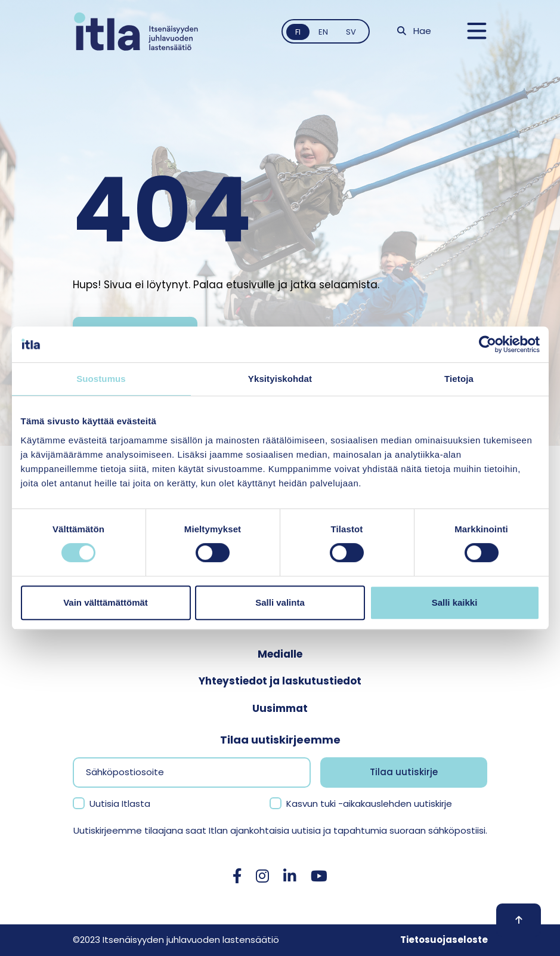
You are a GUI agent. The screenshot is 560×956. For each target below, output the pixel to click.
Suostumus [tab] (101, 379)
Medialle (280, 654)
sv (351, 32)
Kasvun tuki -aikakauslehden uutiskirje (369, 804)
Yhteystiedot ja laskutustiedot (280, 681)
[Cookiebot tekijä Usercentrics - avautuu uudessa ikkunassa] (488, 344)
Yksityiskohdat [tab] (280, 379)
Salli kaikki (455, 602)
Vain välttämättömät (106, 602)
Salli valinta (280, 602)
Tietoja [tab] (459, 379)
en (323, 32)
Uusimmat (280, 708)
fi (298, 32)
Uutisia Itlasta (120, 804)
